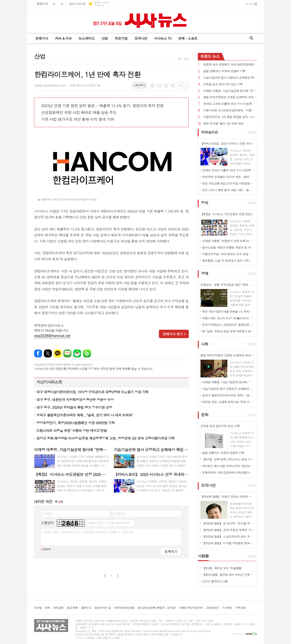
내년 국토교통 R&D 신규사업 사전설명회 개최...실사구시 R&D (228, 183)
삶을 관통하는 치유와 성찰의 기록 (224, 71)
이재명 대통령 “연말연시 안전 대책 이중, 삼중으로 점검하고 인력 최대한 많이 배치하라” (228, 241)
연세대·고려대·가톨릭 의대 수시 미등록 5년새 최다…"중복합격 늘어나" (230, 104)
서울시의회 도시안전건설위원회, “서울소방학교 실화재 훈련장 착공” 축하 (230, 110)
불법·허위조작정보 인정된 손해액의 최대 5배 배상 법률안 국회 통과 (230, 97)
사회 (205, 344)
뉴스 (210, 56)
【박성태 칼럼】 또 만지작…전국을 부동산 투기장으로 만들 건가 (228, 523)
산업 (105, 38)
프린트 (166, 86)
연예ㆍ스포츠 (188, 38)
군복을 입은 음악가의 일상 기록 (223, 84)
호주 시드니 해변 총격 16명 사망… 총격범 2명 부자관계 (228, 190)
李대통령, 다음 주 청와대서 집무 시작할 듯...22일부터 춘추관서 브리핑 (228, 261)
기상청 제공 (99, 5)
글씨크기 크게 (180, 85)
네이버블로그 (67, 353)
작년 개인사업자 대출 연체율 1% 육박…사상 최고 (228, 311)
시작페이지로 (54, 4)
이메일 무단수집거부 (191, 608)
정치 (205, 203)
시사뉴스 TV (163, 38)
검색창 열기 (250, 38)
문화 (205, 415)
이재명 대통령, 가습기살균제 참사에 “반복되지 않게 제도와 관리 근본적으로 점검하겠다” (230, 91)
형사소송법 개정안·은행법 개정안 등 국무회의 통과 (228, 247)
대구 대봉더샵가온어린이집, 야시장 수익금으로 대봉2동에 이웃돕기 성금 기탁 (92, 392)
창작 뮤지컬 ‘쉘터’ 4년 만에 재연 (223, 124)
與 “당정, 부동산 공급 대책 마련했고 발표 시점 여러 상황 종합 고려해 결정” (228, 331)
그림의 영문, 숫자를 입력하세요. (109, 523)
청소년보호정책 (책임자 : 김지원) (157, 608)
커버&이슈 (209, 132)
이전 (105, 576)
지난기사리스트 (49, 382)
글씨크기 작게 (186, 85)
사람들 (203, 556)
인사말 (38, 608)
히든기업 (121, 38)
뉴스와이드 (87, 38)
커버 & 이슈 (63, 38)
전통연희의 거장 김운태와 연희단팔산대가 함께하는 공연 (228, 472)
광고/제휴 (72, 608)
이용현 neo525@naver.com (50, 85)
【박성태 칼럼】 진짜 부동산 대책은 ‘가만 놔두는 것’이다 (228, 530)
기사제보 (227, 608)
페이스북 (38, 353)
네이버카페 (77, 353)
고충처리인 (212, 608)
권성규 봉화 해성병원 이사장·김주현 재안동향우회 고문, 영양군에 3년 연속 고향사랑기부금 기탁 (105, 438)
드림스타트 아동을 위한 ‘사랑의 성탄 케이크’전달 (72, 430)
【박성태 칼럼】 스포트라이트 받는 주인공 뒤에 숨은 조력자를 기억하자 (228, 536)
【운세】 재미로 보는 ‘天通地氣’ (222, 568)
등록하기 (171, 551)
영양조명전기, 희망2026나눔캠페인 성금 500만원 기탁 (75, 423)
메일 (159, 86)
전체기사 (42, 4)
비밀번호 (120, 513)
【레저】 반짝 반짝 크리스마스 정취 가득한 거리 (228, 459)
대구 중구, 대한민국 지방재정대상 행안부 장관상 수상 (75, 400)
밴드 (87, 353)
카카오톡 (58, 353)
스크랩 (173, 86)
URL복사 (139, 85)
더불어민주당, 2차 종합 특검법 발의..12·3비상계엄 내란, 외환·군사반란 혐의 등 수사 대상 (230, 117)
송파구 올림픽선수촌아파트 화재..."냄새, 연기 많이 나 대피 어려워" (85, 415)
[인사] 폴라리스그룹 (215, 581)
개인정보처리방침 (124, 608)
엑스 (48, 353)
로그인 (249, 4)
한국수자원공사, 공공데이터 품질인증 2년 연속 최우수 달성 (228, 325)
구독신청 (240, 608)
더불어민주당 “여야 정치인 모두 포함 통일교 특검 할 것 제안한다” (228, 254)
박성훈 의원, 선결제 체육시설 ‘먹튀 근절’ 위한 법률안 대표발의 (228, 402)
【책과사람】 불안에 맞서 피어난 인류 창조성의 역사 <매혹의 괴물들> (228, 575)
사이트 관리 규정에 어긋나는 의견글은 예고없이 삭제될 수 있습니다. (89, 532)
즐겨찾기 (62, 4)
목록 (152, 86)
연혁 (48, 608)
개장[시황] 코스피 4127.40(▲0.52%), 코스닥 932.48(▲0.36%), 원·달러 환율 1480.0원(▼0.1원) (228, 318)
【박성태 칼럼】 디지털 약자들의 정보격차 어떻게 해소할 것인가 (228, 543)
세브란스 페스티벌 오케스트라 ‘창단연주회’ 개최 (228, 466)
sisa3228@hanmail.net (52, 336)
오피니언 (141, 38)
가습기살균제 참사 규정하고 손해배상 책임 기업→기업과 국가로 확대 (230, 78)
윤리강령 (58, 608)
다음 (118, 576)
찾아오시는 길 (103, 608)
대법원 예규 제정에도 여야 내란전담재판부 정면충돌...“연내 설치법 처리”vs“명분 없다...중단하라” (230, 65)
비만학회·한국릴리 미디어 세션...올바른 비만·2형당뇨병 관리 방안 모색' (228, 177)
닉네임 (47, 513)
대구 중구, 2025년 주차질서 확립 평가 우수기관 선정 (74, 407)
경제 (205, 273)
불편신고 (86, 608)
